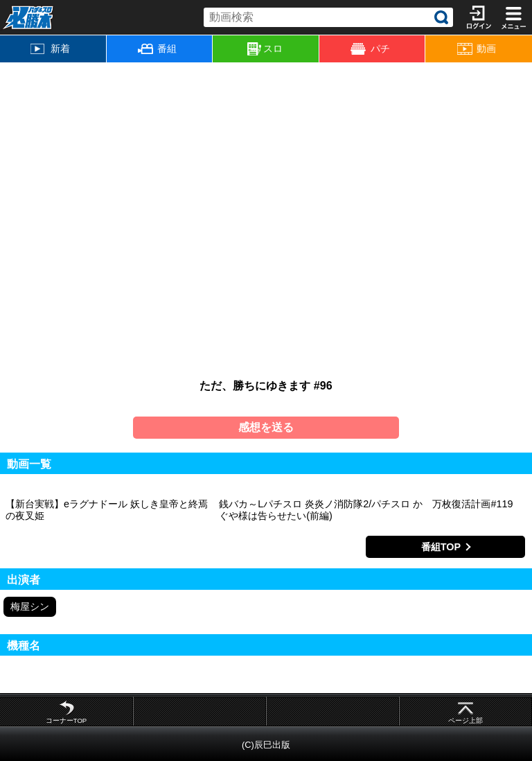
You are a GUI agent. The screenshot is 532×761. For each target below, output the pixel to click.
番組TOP (441, 547)
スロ (265, 49)
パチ (370, 49)
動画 (477, 49)
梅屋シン (30, 606)
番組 (157, 49)
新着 (50, 49)
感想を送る (266, 427)
